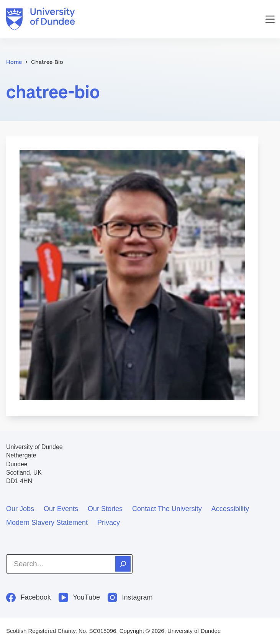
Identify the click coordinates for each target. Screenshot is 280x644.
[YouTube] (79, 597)
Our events (61, 509)
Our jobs (20, 509)
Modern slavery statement (47, 523)
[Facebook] (29, 597)
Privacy (109, 523)
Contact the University (167, 509)
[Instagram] (130, 597)
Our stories (105, 509)
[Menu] (270, 19)
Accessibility (230, 509)
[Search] (123, 564)
